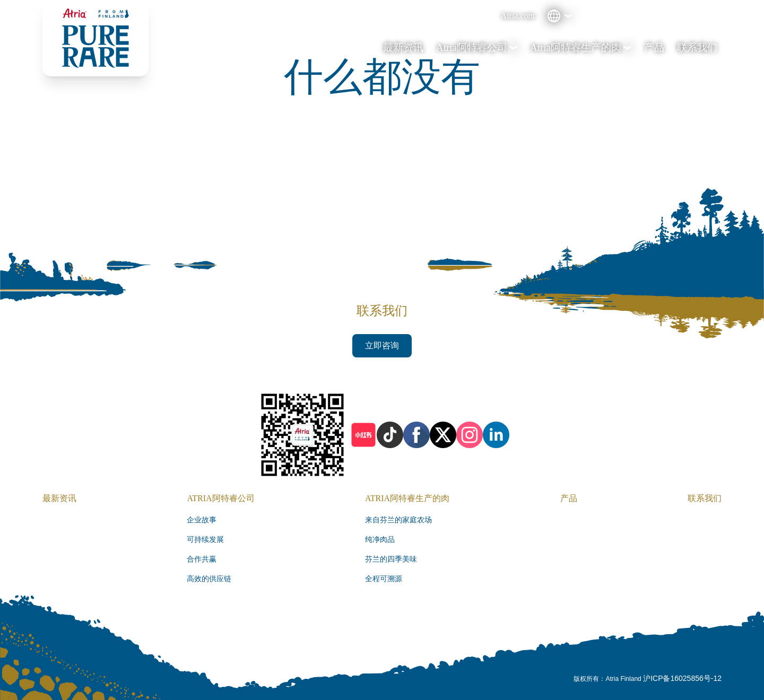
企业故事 (202, 520)
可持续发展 (205, 540)
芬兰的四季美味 (391, 559)
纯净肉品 (380, 540)
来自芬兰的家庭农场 (398, 520)
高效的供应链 (209, 579)
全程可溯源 (384, 579)
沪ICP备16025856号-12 (682, 678)
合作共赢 (202, 559)
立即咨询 (382, 345)
